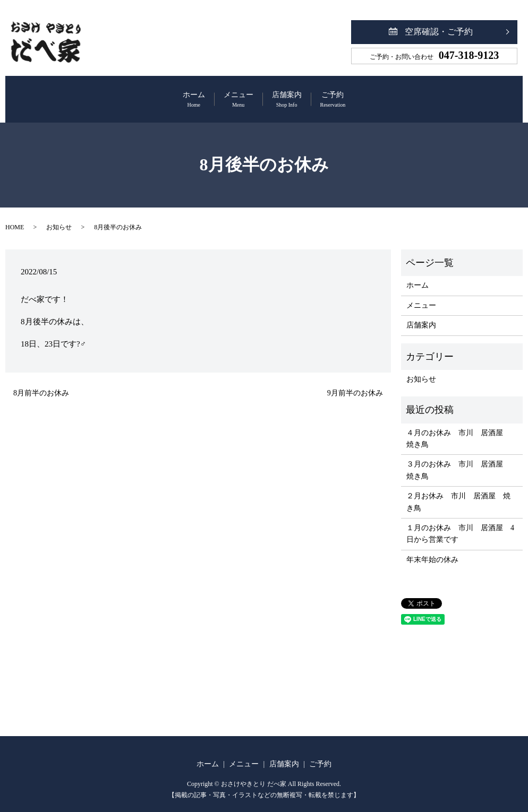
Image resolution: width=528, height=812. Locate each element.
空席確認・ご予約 (439, 32)
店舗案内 (301, 95)
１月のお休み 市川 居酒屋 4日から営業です (460, 524)
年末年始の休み (432, 549)
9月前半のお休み (355, 382)
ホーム (150, 95)
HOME (15, 217)
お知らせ (59, 217)
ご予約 (377, 95)
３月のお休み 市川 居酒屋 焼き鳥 (458, 460)
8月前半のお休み (41, 382)
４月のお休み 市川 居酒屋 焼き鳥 (458, 428)
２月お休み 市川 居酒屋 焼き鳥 (458, 492)
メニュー (224, 95)
